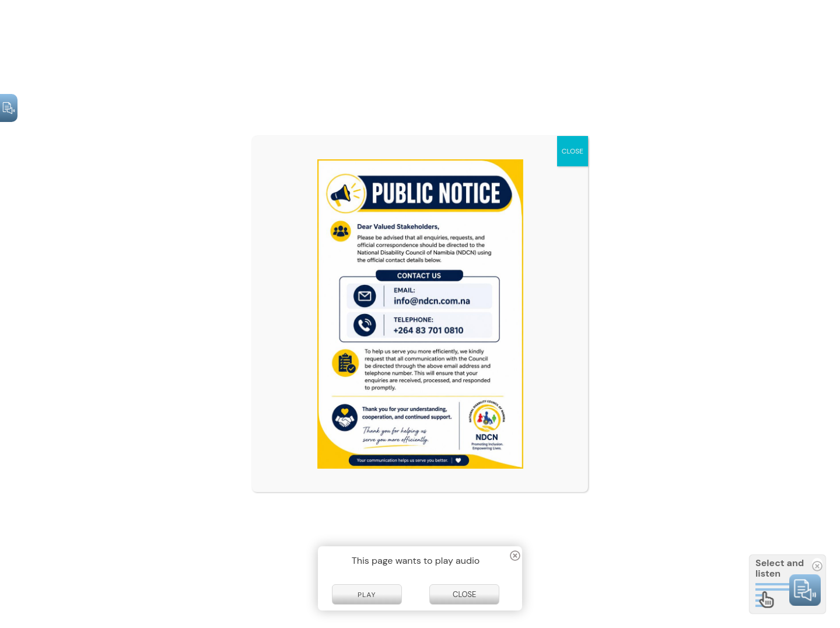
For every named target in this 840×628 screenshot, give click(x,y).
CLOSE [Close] (573, 151)
